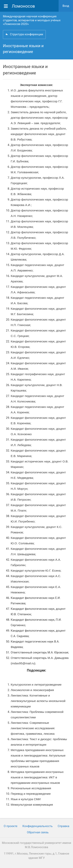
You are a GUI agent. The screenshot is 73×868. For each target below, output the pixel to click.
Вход (66, 6)
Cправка (63, 826)
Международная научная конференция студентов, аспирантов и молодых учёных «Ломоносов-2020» (32, 20)
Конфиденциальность (37, 826)
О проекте (11, 826)
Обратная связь (38, 832)
